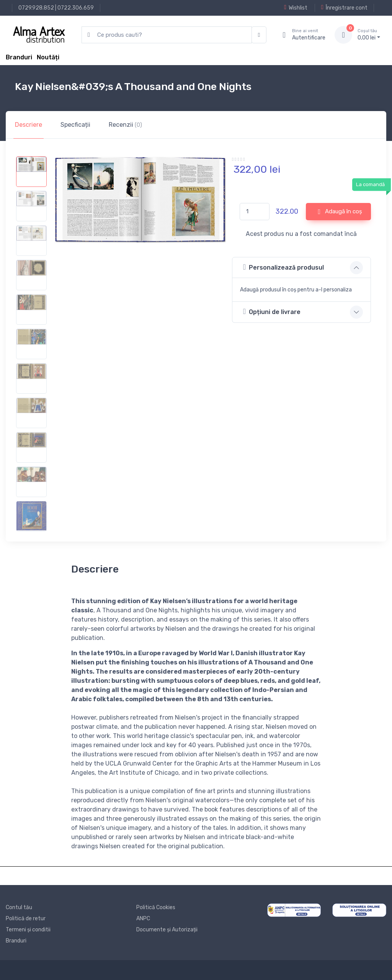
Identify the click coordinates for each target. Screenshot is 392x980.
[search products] (167, 35)
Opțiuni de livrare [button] (272, 312)
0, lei (369, 34)
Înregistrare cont (344, 8)
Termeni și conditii (28, 930)
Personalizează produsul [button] (283, 267)
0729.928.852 (36, 8)
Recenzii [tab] (125, 125)
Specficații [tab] (75, 125)
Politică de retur (26, 919)
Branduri (19, 57)
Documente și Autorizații (167, 930)
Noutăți (48, 57)
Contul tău (19, 907)
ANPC (143, 919)
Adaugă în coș (340, 212)
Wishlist (296, 8)
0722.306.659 (76, 8)
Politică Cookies (156, 907)
